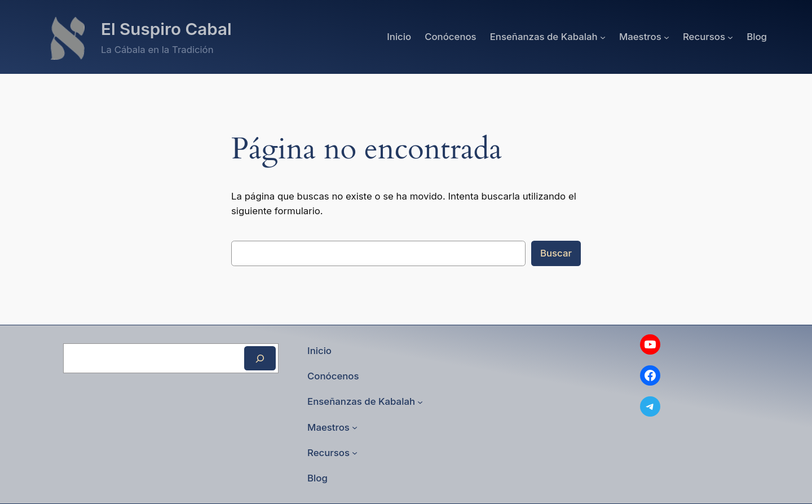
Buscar (556, 253)
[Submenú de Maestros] (667, 37)
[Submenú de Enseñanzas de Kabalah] (603, 37)
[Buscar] (260, 358)
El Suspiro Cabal (166, 29)
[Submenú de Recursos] (730, 37)
